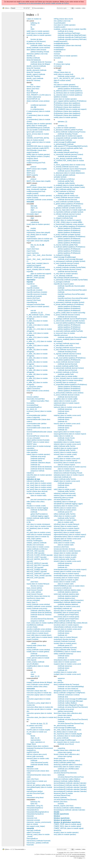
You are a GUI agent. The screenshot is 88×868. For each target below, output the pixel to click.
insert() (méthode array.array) (37, 609)
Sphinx (80, 858)
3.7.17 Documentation (18, 849)
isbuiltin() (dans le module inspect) (66, 448)
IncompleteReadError (34, 407)
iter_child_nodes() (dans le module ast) (68, 730)
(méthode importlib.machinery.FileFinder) (72, 39)
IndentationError (32, 450)
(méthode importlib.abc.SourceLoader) (71, 286)
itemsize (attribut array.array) (64, 709)
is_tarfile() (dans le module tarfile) (66, 376)
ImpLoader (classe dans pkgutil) (38, 241)
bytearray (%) (35, 802)
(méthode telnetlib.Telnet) (39, 765)
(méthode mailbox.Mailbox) (67, 703)
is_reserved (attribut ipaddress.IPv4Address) (69, 323)
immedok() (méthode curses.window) (40, 200)
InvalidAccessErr (60, 27)
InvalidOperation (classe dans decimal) (67, 45)
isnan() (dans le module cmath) (65, 582)
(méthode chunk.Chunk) (66, 438)
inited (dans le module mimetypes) (39, 535)
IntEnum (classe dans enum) (37, 754)
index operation (32, 452)
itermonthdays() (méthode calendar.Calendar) (70, 785)
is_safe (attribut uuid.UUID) (63, 346)
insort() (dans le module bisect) (38, 633)
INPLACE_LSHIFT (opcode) (37, 557)
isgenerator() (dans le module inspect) (67, 532)
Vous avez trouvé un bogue (77, 856)
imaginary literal (32, 159)
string (60, 680)
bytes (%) (34, 804)
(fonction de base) (37, 586)
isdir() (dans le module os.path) (65, 489)
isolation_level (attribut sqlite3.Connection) (69, 600)
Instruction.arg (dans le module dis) (39, 693)
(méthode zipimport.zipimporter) (69, 300)
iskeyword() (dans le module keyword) (67, 551)
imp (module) (31, 230)
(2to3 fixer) (34, 582)
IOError (56, 83)
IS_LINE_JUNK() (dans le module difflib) (68, 222)
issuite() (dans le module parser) (65, 643)
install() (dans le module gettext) (38, 652)
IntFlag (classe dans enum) (63, 19)
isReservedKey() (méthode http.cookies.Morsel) (71, 623)
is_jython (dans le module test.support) (67, 220)
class (32, 674)
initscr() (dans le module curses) (38, 547)
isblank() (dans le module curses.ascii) (67, 444)
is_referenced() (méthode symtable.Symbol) (69, 321)
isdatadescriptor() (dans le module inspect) (69, 475)
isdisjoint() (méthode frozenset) (65, 493)
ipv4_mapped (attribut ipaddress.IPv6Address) (70, 101)
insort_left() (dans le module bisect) (39, 635)
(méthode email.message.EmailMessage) (72, 699)
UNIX (32, 29)
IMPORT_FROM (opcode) (36, 267)
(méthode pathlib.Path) (66, 181)
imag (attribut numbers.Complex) (38, 156)
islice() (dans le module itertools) (65, 555)
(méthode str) (35, 465)
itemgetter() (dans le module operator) (67, 691)
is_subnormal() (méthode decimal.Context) (69, 368)
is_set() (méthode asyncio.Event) (65, 350)
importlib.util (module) (34, 296)
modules (78, 8)
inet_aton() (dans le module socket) (39, 483)
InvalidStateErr (59, 48)
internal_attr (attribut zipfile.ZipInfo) (39, 785)
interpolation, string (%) (35, 806)
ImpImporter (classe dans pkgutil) (38, 233)
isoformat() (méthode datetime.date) (66, 594)
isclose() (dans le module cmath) (65, 454)
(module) (61, 804)
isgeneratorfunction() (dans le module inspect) (70, 535)
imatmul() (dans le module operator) (39, 196)
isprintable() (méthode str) (63, 609)
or (31, 395)
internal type (31, 783)
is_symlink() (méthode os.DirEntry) (66, 372)
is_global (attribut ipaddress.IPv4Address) (68, 204)
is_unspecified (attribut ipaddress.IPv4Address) (70, 385)
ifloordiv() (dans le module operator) (39, 124)
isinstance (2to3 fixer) (61, 547)
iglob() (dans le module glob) (37, 126)
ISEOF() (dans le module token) (65, 508)
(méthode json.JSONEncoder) (68, 769)
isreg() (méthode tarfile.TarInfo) (65, 621)
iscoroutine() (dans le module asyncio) (67, 463)
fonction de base (36, 39)
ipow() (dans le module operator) (65, 99)
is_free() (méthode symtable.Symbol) (67, 202)
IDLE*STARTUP (32, 93)
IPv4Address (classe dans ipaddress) (67, 103)
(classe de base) (36, 728)
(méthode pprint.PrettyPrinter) (68, 615)
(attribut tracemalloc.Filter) (40, 401)
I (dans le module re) (34, 19)
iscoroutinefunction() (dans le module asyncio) (70, 467)
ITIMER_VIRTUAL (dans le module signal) (69, 828)
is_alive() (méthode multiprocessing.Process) (70, 132)
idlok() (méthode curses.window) (38, 101)
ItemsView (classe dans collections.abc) (68, 713)
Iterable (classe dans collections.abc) (67, 750)
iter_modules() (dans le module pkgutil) (68, 736)
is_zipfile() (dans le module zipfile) (66, 399)
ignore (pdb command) (35, 132)
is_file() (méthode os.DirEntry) (64, 191)
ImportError (31, 284)
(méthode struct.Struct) (66, 744)
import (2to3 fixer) (33, 249)
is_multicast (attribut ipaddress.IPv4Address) (69, 247)
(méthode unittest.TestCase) (40, 45)
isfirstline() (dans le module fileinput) (66, 524)
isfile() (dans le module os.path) (65, 516)
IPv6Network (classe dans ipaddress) (67, 115)
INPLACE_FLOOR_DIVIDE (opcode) (40, 555)
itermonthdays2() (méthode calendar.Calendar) (70, 787)
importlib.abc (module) (34, 290)
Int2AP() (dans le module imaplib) (38, 730)
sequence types (36, 212)
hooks (33, 247)
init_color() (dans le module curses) (39, 526)
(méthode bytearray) (38, 459)
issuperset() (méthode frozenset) (65, 648)
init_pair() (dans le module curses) (39, 532)
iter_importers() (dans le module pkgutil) (68, 734)
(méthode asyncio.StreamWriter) (69, 171)
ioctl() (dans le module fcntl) (64, 74)
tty (31, 27)
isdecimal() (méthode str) (63, 477)
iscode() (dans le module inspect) (65, 461)
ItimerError (58, 830)
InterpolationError (33, 810)
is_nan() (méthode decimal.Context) (66, 263)
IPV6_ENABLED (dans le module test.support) (70, 109)
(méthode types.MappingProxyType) (70, 705)
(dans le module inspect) (66, 465)
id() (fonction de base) (34, 44)
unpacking (61, 748)
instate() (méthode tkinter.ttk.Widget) (39, 682)
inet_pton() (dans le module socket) (39, 489)
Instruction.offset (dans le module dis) (40, 707)
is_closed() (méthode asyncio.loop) (66, 167)
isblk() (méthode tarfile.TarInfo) (65, 446)
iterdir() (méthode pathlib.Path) (65, 763)
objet (32, 210)
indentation (30, 448)
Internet (29, 795)
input (28, 580)
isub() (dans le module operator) (65, 662)
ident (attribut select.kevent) (36, 50)
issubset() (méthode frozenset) (65, 641)
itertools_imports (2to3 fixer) (64, 806)
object (33, 208)
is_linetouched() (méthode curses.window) (69, 224)
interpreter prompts (33, 820)
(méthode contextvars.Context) (69, 695)
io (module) (58, 66)
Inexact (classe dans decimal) (37, 491)
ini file (29, 522)
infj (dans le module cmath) (36, 506)
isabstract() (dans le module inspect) (67, 403)
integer (29, 734)
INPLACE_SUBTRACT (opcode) (38, 574)
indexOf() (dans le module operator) (39, 475)
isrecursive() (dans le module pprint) (66, 617)
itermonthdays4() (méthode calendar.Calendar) (70, 791)
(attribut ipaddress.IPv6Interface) (69, 89)
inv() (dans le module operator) (65, 25)
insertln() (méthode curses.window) (39, 629)
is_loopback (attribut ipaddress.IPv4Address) (70, 237)
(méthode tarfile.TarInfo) (66, 491)
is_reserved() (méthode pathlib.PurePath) (68, 331)
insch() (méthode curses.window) (38, 604)
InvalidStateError (60, 50)
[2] (38, 245)
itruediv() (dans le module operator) (66, 832)
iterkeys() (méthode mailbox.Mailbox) (67, 781)
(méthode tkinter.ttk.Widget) (40, 64)
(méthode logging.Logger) (40, 516)
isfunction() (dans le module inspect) (67, 528)
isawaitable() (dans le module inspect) (67, 442)
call (32, 672)
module (33, 228)
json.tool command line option (41, 500)
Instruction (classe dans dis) (36, 691)
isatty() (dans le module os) (63, 436)
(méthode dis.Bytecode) (39, 510)
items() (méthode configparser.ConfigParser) (69, 693)
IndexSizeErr (31, 477)
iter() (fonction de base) (62, 717)
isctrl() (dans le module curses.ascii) (66, 471)
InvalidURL (58, 52)
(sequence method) (37, 471)
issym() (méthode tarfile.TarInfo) (65, 650)
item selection (59, 682)
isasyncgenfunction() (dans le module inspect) (70, 434)
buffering (34, 23)
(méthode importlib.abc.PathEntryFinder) (72, 37)
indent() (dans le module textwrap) (39, 446)
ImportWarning (32, 302)
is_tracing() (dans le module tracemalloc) (68, 380)
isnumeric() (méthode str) (63, 588)
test (32, 85)
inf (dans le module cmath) (36, 493)
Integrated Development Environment (40, 748)
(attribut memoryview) (65, 711)
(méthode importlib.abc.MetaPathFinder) (72, 35)
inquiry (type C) (32, 602)
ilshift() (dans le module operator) (38, 154)
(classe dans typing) (65, 715)
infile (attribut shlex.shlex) (36, 502)
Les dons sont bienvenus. (79, 854)
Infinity (29, 504)
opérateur (34, 313)
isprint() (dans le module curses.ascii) (67, 606)
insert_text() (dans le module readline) (40, 623)
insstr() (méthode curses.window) (38, 650)
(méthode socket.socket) (66, 76)
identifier (30, 56)
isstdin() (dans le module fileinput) (66, 637)
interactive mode (32, 769)
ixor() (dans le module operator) (65, 834)
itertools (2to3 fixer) (61, 802)
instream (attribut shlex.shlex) (37, 687)
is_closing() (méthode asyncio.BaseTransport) (70, 169)
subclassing (35, 222)
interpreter (30, 816)
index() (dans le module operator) (38, 454)
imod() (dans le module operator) (38, 224)
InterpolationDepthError (35, 808)
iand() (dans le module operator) (38, 33)
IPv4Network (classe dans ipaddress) (67, 107)
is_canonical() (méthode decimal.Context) (68, 154)
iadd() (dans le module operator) (38, 31)
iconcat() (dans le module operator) (39, 35)
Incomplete (30, 403)
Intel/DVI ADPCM (33, 752)
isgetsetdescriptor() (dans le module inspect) (69, 537)
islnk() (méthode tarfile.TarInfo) (65, 559)
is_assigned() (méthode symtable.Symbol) (69, 138)
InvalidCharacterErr (61, 41)
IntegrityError (31, 750)
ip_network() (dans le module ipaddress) (68, 95)
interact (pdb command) (35, 756)
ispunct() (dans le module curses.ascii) (67, 611)
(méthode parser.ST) (65, 512)
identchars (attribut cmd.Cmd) (37, 54)
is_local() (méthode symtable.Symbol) (67, 235)
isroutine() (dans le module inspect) (66, 625)
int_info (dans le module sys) (37, 732)
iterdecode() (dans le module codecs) (67, 761)
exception (34, 286)
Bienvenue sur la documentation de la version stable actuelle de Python (44, 3)
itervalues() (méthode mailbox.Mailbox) (67, 808)
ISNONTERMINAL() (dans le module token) (69, 586)
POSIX (33, 25)
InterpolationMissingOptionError (38, 812)
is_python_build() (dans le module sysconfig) (69, 313)
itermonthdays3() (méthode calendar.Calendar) (70, 789)
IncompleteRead (32, 405)
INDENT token (32, 444)
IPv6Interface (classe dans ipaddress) (67, 113)
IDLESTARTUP (32, 99)
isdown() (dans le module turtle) (65, 495)
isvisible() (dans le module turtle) (65, 672)
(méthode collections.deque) (41, 463)
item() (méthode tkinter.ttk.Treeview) (66, 684)
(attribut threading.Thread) (40, 52)
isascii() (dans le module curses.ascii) (67, 424)
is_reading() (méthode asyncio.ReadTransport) (70, 319)
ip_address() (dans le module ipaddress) (68, 91)
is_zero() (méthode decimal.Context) (67, 395)
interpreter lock (32, 818)
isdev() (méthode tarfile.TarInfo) (65, 479)
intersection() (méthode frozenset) (38, 841)
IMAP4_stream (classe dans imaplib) (40, 187)
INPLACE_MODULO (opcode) (37, 563)
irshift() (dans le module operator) (66, 117)
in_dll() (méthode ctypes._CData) (38, 315)
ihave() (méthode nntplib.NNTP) (38, 148)
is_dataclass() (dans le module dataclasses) (69, 173)
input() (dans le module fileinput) (38, 584)
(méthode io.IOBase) (65, 440)
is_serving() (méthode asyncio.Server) (67, 348)
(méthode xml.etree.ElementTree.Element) (73, 707)
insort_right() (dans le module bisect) (39, 637)
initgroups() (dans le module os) (38, 537)
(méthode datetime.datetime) (68, 592)
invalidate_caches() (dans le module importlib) (70, 29)
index (84, 8)
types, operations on (38, 742)
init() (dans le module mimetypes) (38, 524)
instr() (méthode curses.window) (38, 684)
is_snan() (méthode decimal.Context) (67, 362)
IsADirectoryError (60, 405)
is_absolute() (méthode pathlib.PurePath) (68, 130)
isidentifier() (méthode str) (63, 541)
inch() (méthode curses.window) (38, 391)
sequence (61, 678)
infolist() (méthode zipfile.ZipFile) (38, 518)
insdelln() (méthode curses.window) (39, 606)
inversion (57, 54)
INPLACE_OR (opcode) (35, 567)
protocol (33, 167)
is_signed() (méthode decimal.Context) (67, 354)
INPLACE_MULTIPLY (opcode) (38, 565)
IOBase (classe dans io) (62, 72)
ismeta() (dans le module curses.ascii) (67, 571)
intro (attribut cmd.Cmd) (62, 21)
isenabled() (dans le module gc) (65, 502)
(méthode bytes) (36, 461)
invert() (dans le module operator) (66, 56)
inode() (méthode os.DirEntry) (37, 549)
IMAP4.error (31, 173)
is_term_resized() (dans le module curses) (69, 378)
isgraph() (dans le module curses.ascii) (67, 539)
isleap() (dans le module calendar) (66, 553)
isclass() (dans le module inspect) (66, 452)
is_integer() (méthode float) (63, 218)
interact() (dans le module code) (38, 758)
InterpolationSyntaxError (35, 814)
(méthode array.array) (38, 456)
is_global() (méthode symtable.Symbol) (68, 208)
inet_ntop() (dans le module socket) (39, 487)
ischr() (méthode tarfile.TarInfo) (65, 450)
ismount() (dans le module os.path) (66, 580)
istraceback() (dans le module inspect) (67, 660)
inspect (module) (32, 639)
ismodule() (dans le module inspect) (66, 578)
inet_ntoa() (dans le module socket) (39, 485)
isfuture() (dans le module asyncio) (66, 530)
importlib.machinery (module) (37, 292)
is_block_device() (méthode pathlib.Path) (68, 148)
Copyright (61, 853)
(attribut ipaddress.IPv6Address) (69, 206)
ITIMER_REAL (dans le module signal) (67, 826)
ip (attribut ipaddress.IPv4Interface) (66, 87)
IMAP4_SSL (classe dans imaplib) (39, 181)
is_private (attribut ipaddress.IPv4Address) (69, 304)
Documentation (39, 8)
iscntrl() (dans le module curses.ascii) (67, 459)
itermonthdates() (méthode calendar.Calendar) (70, 783)
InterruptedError (32, 839)
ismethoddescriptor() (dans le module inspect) (70, 576)
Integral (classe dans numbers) (38, 746)
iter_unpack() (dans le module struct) (67, 742)
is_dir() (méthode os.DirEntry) (64, 179)
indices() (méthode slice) (35, 481)
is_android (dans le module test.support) (68, 136)
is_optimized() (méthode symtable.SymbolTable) (71, 280)
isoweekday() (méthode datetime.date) (67, 602)
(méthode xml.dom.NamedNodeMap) (71, 687)
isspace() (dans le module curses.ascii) (68, 629)
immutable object (33, 214)
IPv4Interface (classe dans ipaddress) (67, 105)
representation (36, 740)
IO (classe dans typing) (62, 64)
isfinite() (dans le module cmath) (65, 520)
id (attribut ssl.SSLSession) (36, 41)
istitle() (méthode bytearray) (63, 654)
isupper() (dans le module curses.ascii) (67, 664)
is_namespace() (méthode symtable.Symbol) (69, 261)
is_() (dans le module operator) (65, 128)
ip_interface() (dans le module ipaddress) (68, 93)
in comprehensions (37, 109)
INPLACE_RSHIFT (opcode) (37, 571)
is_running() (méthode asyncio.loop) (66, 343)
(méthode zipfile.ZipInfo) (66, 183)
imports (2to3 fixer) (33, 298)
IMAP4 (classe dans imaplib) (37, 169)
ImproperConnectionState (36, 304)
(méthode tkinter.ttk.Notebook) (41, 467)
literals (33, 736)
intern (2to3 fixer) (33, 779)
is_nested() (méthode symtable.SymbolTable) (70, 267)
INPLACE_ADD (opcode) (35, 551)
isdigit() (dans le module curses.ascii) (67, 481)
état (32, 107)
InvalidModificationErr (61, 44)
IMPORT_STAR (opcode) (36, 278)
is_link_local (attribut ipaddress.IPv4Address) (70, 226)
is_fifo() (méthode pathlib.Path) (65, 189)
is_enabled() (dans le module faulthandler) (69, 185)
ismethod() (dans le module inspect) (66, 574)
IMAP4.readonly (32, 175)
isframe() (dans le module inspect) (66, 526)
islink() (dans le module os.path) (65, 557)
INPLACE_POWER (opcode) (37, 569)
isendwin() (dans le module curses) (66, 506)
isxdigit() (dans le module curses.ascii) (67, 674)
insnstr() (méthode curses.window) (39, 631)
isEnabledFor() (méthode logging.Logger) (68, 504)
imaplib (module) (32, 193)
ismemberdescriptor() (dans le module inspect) (70, 569)
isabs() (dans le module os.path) (65, 401)
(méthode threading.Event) (67, 352)
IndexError (30, 473)
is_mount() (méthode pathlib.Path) (66, 245)
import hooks (31, 251)
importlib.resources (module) (37, 294)
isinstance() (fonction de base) (64, 549)
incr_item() (30, 409)
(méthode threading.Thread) (68, 134)
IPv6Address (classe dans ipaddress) (67, 111)
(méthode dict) (63, 697)
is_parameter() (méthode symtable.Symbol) (69, 302)
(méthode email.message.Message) (70, 259)
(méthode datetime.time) (66, 598)
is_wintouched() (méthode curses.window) (69, 393)
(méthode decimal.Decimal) (67, 156)
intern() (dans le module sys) (37, 781)
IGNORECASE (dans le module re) (39, 146)
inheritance (30, 520)
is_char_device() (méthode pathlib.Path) (68, 159)
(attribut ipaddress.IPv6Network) (69, 233)
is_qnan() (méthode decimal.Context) (67, 315)
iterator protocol (59, 758)
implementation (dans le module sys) (40, 239)
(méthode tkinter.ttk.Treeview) (41, 62)
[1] (38, 23)
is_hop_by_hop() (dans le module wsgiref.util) (70, 210)
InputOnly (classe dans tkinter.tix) (38, 596)
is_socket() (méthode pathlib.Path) (66, 366)
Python (7, 8)
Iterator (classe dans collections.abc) (67, 754)
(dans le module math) (38, 495)
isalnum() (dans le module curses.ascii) (68, 407)
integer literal (31, 744)
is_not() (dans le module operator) (66, 274)
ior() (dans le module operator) (64, 85)
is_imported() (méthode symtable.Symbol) (69, 212)
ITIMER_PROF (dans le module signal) (68, 824)
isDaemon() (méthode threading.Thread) (68, 473)
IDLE (28, 91)
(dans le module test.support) (41, 274)
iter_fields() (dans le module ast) (65, 732)
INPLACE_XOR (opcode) (36, 578)
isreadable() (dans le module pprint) (66, 613)
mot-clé (33, 311)
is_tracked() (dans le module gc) (65, 382)
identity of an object (33, 87)
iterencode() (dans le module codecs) (67, 767)
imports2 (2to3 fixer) (34, 300)
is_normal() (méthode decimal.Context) (68, 269)
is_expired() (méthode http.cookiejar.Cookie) (69, 187)
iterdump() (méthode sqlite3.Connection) (68, 765)
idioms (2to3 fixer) (33, 89)
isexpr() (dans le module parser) (65, 510)
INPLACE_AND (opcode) (35, 553)
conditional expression (38, 105)
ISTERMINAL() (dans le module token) (67, 652)
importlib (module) (33, 288)
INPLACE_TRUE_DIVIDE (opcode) (39, 576)
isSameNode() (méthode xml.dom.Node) (68, 627)
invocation (57, 58)
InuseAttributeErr (60, 23)
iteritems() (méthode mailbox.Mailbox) (67, 779)
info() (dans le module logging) (37, 508)
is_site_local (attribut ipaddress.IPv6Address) (70, 358)
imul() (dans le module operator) (38, 307)
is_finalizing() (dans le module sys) (66, 196)
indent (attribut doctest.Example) (38, 440)
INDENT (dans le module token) (38, 442)
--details (33, 643)
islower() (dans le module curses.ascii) (67, 561)
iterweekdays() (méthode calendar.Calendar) (69, 810)
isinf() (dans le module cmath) (64, 543)
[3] (40, 245)
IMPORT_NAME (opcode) (36, 276)
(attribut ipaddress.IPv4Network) (69, 228)
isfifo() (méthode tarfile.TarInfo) (65, 514)
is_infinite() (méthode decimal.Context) (67, 214)
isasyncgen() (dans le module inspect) (67, 432)
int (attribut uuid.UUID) (34, 726)
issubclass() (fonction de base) (65, 639)
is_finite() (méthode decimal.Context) (67, 198)
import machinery (33, 253)
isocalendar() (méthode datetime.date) (67, 590)
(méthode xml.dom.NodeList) (68, 689)
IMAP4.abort (31, 171)
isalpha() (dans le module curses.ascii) (67, 415)
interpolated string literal (35, 798)
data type (34, 206)
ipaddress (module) (61, 97)
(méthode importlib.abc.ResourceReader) (72, 337)
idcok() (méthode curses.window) (38, 48)
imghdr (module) (32, 198)
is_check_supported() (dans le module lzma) (69, 165)
